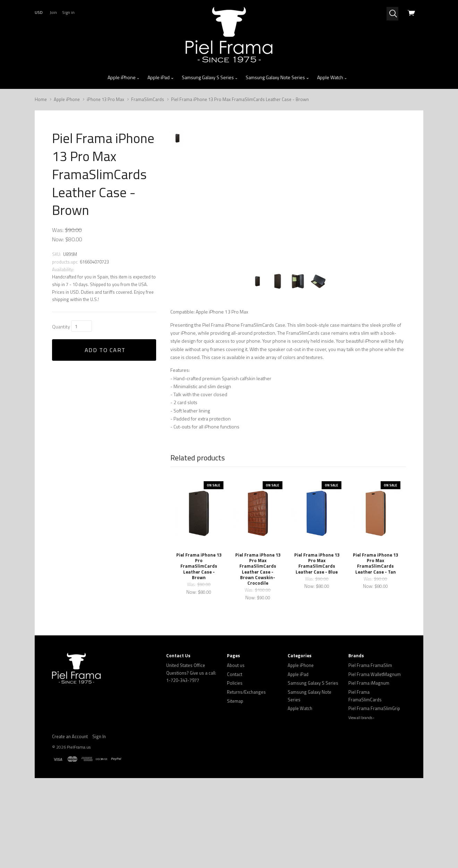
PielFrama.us (79, 823)
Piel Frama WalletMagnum (375, 750)
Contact (235, 750)
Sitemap (235, 777)
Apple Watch (332, 77)
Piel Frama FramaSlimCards (365, 772)
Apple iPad (161, 77)
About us (236, 741)
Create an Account (70, 812)
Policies (235, 759)
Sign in (68, 12)
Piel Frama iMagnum (369, 759)
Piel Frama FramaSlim (370, 741)
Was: (58, 230)
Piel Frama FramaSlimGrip (374, 784)
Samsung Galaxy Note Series (277, 77)
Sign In (99, 812)
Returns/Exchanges (246, 768)
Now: (58, 239)
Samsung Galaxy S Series (210, 77)
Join (53, 12)
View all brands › (361, 793)
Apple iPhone (124, 77)
